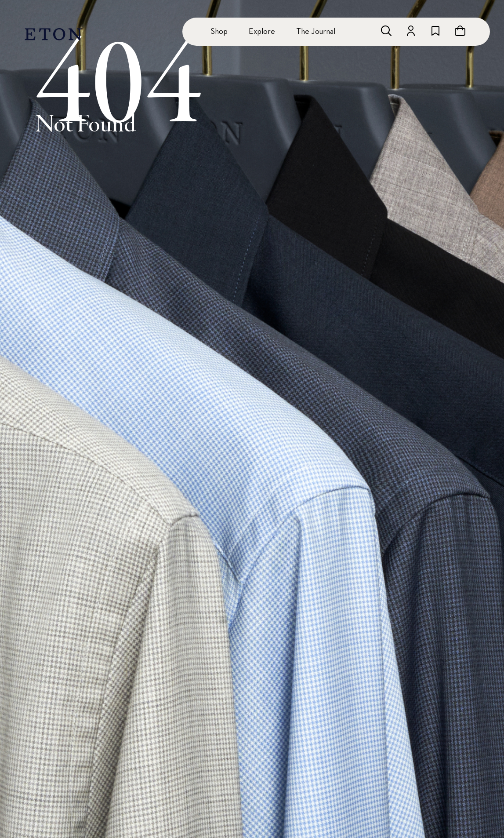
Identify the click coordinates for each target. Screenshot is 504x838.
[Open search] (386, 31)
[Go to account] (411, 31)
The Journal (316, 32)
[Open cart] (460, 31)
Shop (219, 32)
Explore (262, 32)
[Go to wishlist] (435, 31)
